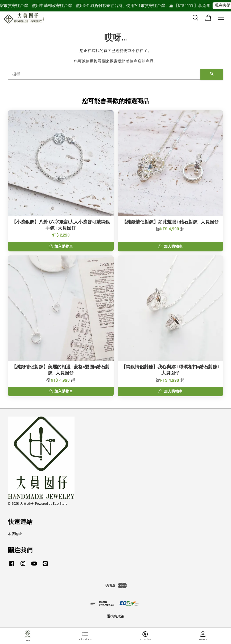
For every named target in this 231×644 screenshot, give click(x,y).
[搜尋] (104, 74)
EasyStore (60, 504)
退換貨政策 (116, 616)
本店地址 (15, 534)
